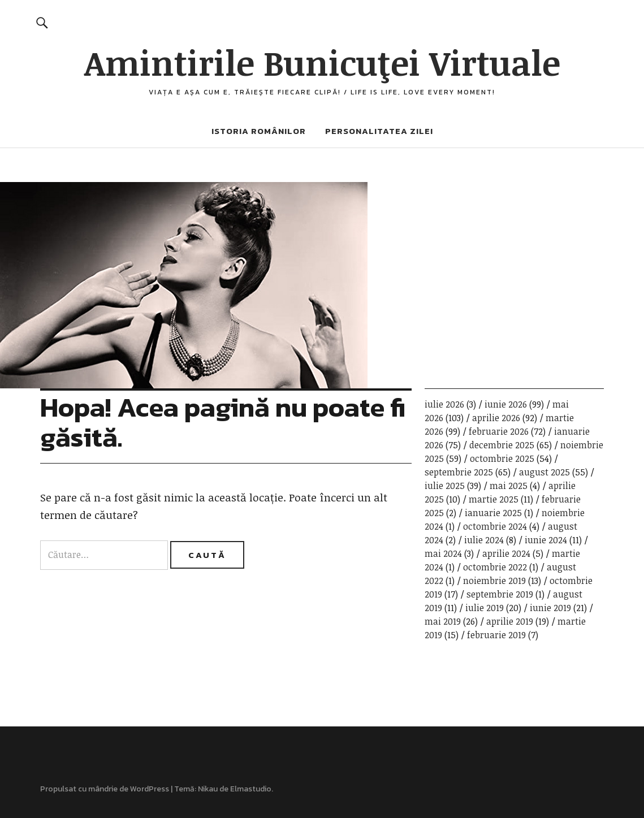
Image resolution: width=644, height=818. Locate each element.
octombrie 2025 (502, 458)
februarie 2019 (496, 635)
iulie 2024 (484, 540)
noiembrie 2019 (494, 581)
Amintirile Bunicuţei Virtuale (322, 62)
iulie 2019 (485, 608)
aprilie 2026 (496, 418)
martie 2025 (494, 499)
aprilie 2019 (510, 621)
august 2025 (544, 472)
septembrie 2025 (459, 472)
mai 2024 (443, 553)
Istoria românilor (259, 131)
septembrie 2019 (500, 594)
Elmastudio (251, 789)
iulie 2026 (444, 404)
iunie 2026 (506, 404)
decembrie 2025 (502, 445)
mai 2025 (509, 486)
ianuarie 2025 (493, 513)
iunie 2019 (550, 608)
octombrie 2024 (495, 526)
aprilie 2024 (506, 553)
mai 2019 (443, 621)
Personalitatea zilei (379, 131)
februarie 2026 (499, 431)
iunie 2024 (546, 540)
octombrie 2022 (495, 567)
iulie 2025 (445, 486)
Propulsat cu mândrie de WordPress (105, 789)
